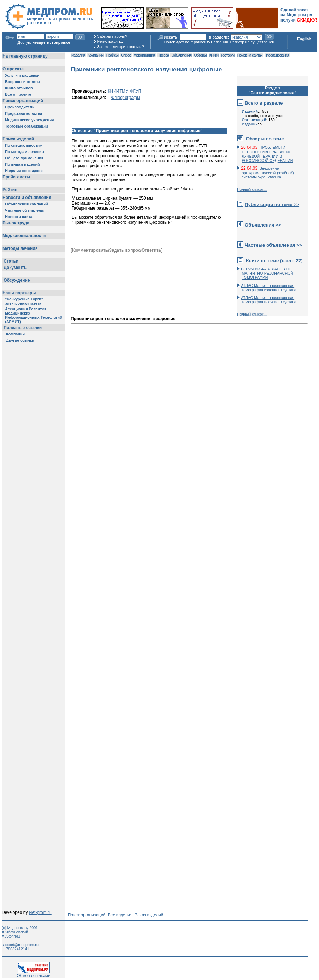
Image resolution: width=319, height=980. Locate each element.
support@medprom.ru (20, 945)
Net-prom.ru (40, 912)
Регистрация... (110, 41)
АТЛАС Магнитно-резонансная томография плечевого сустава (269, 300)
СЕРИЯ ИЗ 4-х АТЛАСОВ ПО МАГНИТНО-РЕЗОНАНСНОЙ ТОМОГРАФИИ (267, 273)
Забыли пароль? (112, 36)
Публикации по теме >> (272, 204)
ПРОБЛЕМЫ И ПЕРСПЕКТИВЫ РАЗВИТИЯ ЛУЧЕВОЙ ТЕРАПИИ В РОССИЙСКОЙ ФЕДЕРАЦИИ (268, 154)
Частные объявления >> (273, 245)
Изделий (250, 111)
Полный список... (252, 189)
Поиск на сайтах (250, 55)
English (304, 39)
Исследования (277, 55)
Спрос (126, 55)
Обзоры (201, 55)
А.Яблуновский (15, 932)
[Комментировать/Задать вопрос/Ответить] (117, 250)
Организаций (254, 120)
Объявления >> (263, 225)
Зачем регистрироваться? (121, 47)
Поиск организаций (87, 915)
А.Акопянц (11, 936)
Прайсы (112, 55)
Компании (95, 55)
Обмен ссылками (34, 974)
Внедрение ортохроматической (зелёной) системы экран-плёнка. (268, 173)
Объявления (181, 55)
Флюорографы (126, 98)
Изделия (78, 55)
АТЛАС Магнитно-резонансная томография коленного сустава (268, 288)
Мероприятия (144, 55)
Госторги (228, 55)
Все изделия (120, 915)
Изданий (250, 124)
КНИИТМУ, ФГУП (125, 91)
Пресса (163, 55)
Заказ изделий (149, 915)
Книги (214, 55)
